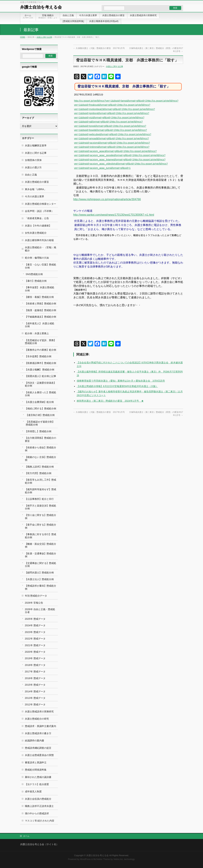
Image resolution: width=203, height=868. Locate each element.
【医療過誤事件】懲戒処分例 (40, 363)
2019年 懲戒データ (35, 658)
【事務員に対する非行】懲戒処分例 (40, 536)
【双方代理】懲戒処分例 (38, 473)
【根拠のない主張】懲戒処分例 (40, 459)
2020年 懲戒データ (35, 652)
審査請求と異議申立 (36, 762)
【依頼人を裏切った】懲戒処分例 (40, 394)
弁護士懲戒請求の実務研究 (39, 712)
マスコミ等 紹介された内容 (40, 821)
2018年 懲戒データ (35, 665)
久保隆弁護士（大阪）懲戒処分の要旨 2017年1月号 (99, 48)
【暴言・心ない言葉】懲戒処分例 (40, 266)
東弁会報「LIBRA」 (36, 189)
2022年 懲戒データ (35, 639)
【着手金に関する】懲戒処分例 (40, 526)
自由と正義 (31, 175)
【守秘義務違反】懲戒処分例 (40, 317)
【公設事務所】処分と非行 (39, 499)
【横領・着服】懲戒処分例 (39, 297)
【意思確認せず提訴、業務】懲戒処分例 (40, 342)
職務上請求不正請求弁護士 (39, 806)
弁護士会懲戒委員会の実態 (39, 755)
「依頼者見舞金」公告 (37, 218)
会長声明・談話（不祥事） (39, 211)
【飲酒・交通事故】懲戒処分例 (40, 555)
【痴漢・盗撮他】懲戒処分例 (40, 310)
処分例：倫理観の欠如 (37, 258)
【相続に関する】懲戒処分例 (40, 409)
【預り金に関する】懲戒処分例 (40, 517)
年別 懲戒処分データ (36, 596)
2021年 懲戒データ (35, 645)
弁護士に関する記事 (44, 37)
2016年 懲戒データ (35, 678)
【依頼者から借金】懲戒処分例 (40, 449)
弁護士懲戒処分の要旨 (37, 182)
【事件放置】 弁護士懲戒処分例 (40, 289)
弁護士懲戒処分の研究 (37, 719)
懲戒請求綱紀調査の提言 (38, 748)
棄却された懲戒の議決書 (38, 777)
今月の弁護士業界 (34, 196)
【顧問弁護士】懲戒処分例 (39, 573)
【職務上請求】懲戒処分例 (39, 467)
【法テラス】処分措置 (37, 784)
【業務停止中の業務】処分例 (40, 350)
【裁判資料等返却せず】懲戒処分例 (40, 491)
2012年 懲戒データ (35, 704)
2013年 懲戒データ (35, 698)
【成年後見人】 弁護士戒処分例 (40, 325)
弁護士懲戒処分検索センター (40, 204)
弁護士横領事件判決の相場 (39, 240)
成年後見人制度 (33, 791)
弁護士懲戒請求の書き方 (38, 733)
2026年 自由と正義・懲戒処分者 (40, 611)
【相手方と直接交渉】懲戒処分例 (40, 507)
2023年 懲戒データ (35, 632)
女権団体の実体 (33, 160)
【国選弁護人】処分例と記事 (40, 376)
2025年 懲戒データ (35, 619)
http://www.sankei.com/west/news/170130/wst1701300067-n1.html (114, 215)
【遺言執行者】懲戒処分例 (40, 415)
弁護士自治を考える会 (41, 7)
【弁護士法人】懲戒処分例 (39, 579)
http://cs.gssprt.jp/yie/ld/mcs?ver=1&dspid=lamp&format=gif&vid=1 (110, 101)
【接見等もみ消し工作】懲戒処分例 (40, 481)
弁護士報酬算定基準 (36, 145)
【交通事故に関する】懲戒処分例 (40, 565)
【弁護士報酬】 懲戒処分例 (40, 370)
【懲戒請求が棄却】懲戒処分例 (40, 587)
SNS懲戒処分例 (34, 274)
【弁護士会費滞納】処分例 (39, 402)
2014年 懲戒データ (35, 691)
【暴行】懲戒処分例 (36, 281)
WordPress (85, 859)
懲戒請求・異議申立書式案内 (40, 726)
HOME (23, 37)
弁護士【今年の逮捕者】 (38, 226)
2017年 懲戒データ (35, 672)
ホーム (26, 836)
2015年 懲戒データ (35, 685)
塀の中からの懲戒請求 (37, 813)
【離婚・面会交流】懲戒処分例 (40, 545)
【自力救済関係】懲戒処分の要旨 (40, 439)
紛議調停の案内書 (34, 741)
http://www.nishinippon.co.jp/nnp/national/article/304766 (107, 199)
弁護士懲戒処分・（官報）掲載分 (40, 249)
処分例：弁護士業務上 (37, 333)
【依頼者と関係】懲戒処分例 (40, 304)
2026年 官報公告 (34, 603)
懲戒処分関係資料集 (36, 770)
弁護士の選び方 (33, 167)
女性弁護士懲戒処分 (36, 233)
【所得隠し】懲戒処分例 (38, 431)
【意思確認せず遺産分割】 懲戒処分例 (40, 423)
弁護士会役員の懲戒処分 (38, 799)
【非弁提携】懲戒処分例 (38, 356)
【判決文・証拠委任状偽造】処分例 (40, 384)
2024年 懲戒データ (35, 625)
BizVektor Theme (102, 859)
